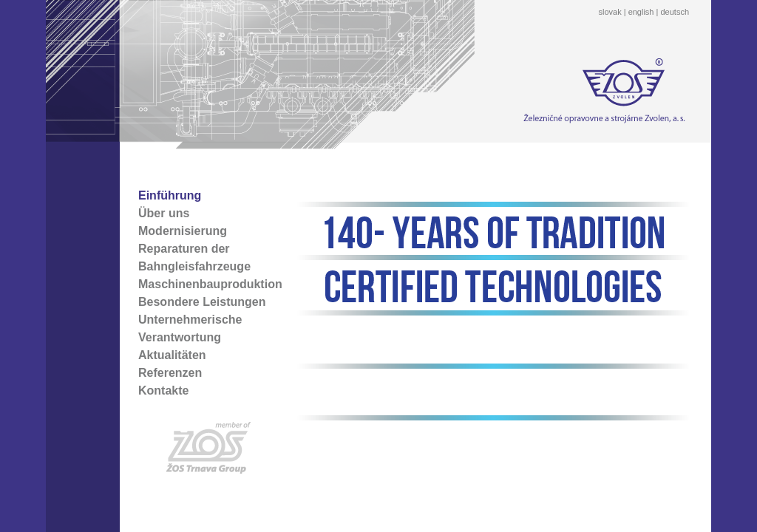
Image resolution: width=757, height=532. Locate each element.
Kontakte (163, 391)
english (641, 12)
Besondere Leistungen (202, 302)
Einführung (170, 195)
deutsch (675, 12)
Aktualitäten (172, 355)
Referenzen (170, 373)
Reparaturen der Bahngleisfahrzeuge (194, 258)
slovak (610, 12)
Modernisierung (183, 231)
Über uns (164, 213)
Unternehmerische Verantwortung (190, 328)
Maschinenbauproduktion (210, 284)
